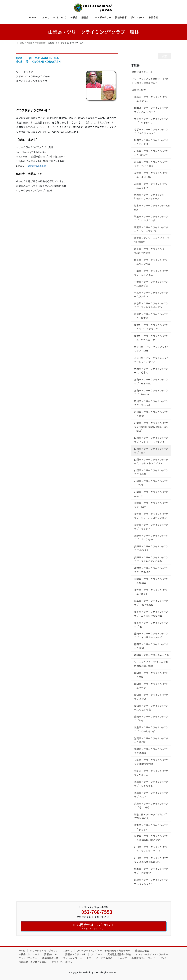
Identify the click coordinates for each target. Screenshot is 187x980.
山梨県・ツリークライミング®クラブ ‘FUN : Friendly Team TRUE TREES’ (151, 427)
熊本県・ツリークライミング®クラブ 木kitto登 (151, 871)
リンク (163, 958)
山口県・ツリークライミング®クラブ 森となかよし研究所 (151, 860)
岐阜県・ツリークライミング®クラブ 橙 (151, 625)
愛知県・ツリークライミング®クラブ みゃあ (151, 697)
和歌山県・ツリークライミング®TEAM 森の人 (151, 816)
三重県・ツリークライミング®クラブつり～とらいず (151, 729)
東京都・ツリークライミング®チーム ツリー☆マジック (151, 327)
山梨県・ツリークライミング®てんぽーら (151, 494)
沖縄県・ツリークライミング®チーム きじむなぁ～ (151, 882)
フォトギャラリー (73, 958)
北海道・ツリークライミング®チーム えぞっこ (151, 99)
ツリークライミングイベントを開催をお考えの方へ (104, 950)
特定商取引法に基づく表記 (33, 962)
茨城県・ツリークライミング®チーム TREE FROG (151, 175)
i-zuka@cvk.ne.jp (36, 166)
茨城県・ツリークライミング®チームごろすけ (151, 186)
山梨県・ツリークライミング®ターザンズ (151, 483)
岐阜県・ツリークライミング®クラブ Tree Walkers (151, 603)
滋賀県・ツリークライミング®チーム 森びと (151, 740)
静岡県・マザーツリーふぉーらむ (152, 655)
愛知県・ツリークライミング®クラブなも (151, 718)
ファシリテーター (28, 958)
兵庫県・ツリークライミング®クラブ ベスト (151, 795)
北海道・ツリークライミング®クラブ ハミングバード (151, 110)
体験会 (135, 65)
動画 (89, 958)
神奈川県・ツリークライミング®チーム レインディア (151, 360)
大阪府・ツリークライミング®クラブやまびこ (151, 773)
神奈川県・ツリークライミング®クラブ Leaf (151, 349)
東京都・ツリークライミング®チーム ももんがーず (151, 338)
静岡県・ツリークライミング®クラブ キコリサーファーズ (151, 635)
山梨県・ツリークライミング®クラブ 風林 (151, 451)
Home (22, 950)
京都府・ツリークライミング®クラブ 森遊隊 (151, 751)
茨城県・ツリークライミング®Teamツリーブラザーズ (149, 197)
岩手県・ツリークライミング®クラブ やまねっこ (151, 120)
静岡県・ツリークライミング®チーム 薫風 (151, 646)
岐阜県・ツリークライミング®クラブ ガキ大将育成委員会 (151, 614)
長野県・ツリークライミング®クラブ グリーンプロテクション (151, 516)
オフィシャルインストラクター (152, 954)
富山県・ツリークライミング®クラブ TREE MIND (151, 381)
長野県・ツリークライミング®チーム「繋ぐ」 (151, 592)
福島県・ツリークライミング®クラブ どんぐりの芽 (151, 164)
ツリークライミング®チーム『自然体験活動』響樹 (151, 664)
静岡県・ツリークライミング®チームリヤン (151, 686)
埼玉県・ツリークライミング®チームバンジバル (151, 262)
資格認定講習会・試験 (119, 954)
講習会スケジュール (76, 954)
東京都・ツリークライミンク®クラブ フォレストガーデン (151, 305)
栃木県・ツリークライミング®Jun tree (152, 207)
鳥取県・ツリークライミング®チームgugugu (151, 827)
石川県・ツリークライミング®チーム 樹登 (151, 414)
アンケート (97, 954)
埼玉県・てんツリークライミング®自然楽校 (152, 240)
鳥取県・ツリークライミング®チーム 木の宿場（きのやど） (151, 838)
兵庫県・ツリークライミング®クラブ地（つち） (151, 805)
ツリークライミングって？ (44, 950)
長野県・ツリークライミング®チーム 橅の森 (151, 581)
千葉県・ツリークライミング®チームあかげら (151, 284)
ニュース (67, 950)
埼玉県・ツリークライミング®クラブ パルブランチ (151, 218)
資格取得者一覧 (50, 958)
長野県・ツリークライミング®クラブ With (151, 505)
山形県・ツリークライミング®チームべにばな (151, 153)
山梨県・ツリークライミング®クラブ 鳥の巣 (151, 472)
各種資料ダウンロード (143, 958)
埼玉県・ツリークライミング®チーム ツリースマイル (151, 229)
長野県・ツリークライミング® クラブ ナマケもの (151, 537)
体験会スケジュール (142, 72)
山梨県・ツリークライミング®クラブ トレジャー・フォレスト (151, 440)
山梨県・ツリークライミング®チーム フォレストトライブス (151, 461)
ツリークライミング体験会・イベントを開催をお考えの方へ (151, 81)
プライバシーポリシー (63, 962)
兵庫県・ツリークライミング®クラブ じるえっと (151, 784)
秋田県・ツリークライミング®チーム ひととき (151, 142)
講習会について (52, 954)
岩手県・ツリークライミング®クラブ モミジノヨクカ (151, 131)
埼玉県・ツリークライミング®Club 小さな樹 (149, 251)
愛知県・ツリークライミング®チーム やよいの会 (151, 708)
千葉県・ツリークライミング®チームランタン (151, 294)
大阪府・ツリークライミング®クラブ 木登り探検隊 (151, 762)
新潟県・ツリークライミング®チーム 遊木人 (151, 371)
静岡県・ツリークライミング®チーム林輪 (151, 675)
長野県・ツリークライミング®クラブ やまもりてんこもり (151, 559)
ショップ (122, 958)
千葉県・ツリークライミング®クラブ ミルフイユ (151, 273)
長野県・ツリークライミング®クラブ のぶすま (151, 548)
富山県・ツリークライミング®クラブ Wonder (151, 392)
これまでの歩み (104, 958)
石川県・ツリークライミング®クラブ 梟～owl (151, 403)
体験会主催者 (139, 90)
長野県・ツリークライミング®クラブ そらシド (151, 527)
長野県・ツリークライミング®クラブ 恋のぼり (151, 570)
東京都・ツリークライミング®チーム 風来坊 (151, 316)
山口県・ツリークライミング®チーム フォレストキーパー (151, 849)
